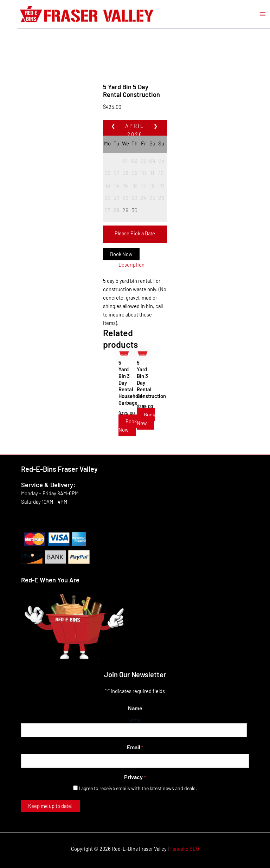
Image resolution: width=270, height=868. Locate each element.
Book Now (121, 254)
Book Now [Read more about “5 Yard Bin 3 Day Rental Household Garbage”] (128, 425)
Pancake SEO (184, 849)
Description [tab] (131, 265)
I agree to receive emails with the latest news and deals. (138, 788)
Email (135, 747)
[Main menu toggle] (263, 14)
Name (134, 720)
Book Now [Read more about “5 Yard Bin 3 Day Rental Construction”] (146, 419)
